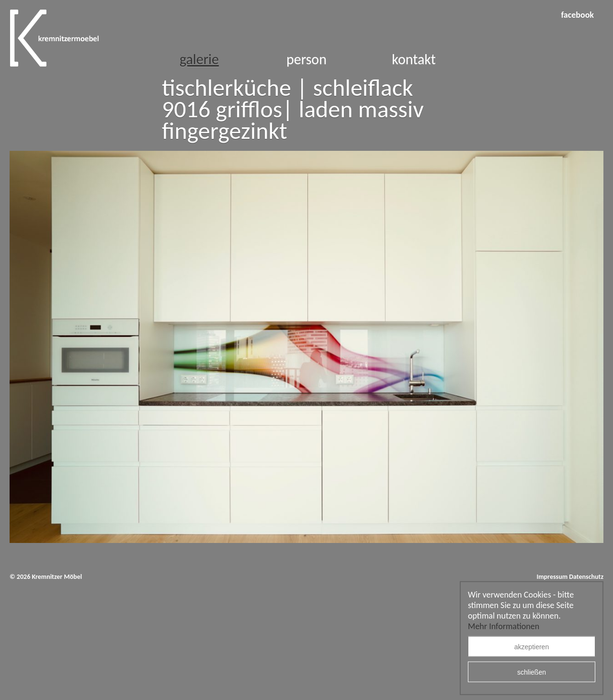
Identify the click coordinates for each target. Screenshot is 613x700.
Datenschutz (586, 577)
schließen (532, 672)
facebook (577, 15)
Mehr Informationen (504, 626)
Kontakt (414, 59)
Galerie (199, 59)
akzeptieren (532, 647)
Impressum (552, 577)
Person (306, 59)
